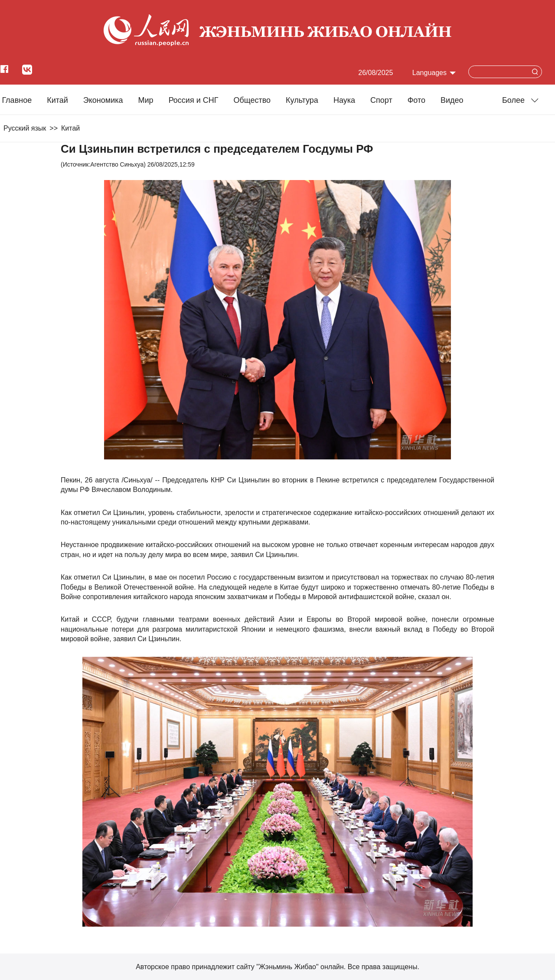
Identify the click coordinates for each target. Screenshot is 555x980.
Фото (416, 100)
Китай (57, 100)
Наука (344, 100)
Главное (17, 100)
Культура (302, 100)
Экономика (103, 100)
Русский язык (25, 128)
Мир (146, 100)
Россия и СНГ (194, 100)
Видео (452, 100)
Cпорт (381, 100)
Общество (252, 100)
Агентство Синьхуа (117, 164)
